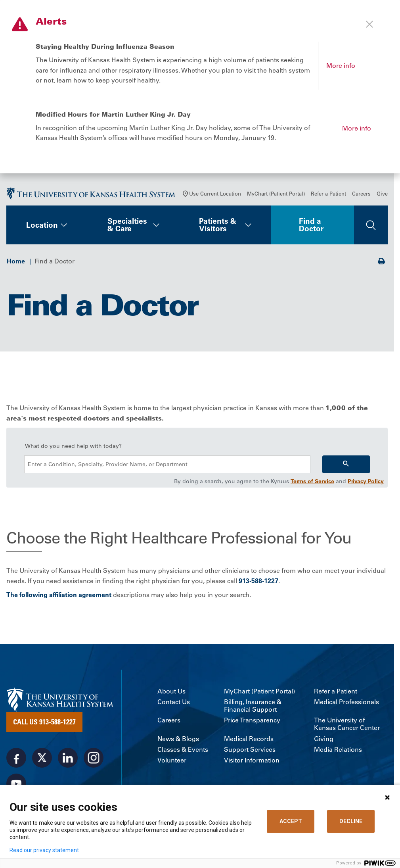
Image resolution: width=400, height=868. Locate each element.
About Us (171, 691)
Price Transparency (252, 720)
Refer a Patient (328, 193)
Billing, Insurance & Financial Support (253, 706)
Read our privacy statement (44, 850)
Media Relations (338, 750)
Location (42, 225)
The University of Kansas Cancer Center (347, 724)
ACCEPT (291, 821)
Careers (361, 193)
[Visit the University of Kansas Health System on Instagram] (94, 758)
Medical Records (249, 739)
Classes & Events (183, 750)
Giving (324, 739)
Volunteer (172, 760)
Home (16, 261)
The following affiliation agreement (59, 595)
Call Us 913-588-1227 (44, 722)
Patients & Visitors (218, 225)
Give (382, 193)
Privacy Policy (366, 481)
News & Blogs (178, 739)
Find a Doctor (311, 225)
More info (341, 65)
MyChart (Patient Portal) (276, 193)
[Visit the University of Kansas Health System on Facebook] (16, 758)
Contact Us (174, 702)
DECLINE (351, 821)
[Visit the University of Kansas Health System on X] (42, 758)
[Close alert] (369, 24)
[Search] (346, 464)
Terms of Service (312, 481)
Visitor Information (252, 760)
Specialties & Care (127, 225)
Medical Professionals (346, 702)
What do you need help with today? (73, 446)
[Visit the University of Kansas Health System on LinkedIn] (68, 758)
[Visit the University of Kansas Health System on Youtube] (16, 784)
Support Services (250, 750)
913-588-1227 (258, 581)
